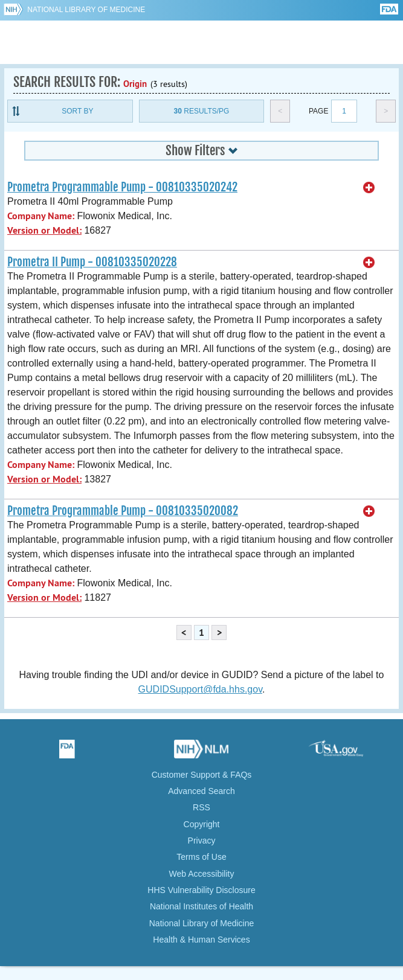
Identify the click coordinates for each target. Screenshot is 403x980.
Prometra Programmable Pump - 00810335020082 (123, 511)
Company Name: (41, 216)
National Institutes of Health (201, 906)
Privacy (202, 841)
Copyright (202, 824)
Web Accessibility (202, 874)
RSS (201, 807)
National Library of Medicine (86, 10)
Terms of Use (201, 857)
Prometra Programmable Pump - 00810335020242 (122, 187)
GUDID (201, 42)
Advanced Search (201, 791)
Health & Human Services (201, 940)
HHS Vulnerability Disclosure (201, 890)
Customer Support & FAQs (202, 775)
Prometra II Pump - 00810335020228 (92, 262)
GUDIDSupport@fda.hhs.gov (200, 689)
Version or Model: (44, 230)
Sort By (77, 111)
